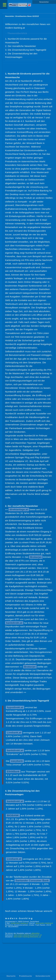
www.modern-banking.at (44, 923)
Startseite (11, 976)
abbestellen (35, 933)
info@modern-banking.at (19, 923)
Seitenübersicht (43, 976)
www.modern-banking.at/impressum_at (28, 935)
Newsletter (44, 2)
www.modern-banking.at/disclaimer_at (27, 937)
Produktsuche (26, 976)
